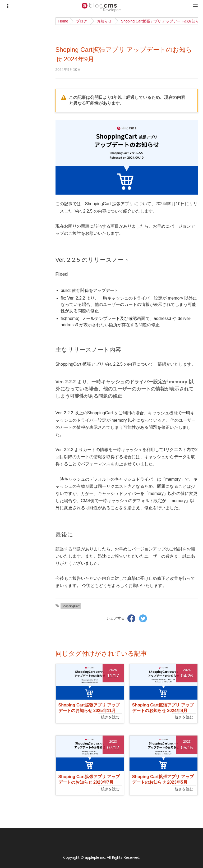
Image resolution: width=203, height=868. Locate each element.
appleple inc (95, 857)
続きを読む (110, 717)
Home (63, 21)
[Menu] (8, 6)
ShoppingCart (71, 606)
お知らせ (104, 21)
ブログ (82, 21)
